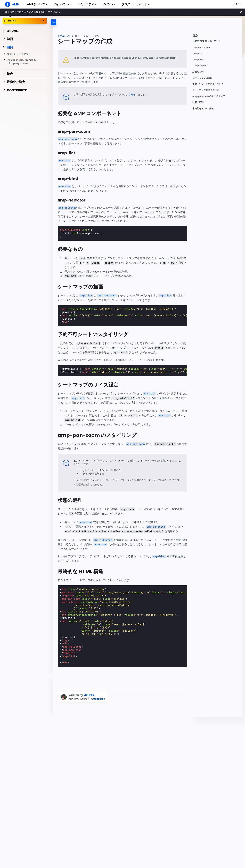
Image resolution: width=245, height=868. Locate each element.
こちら (132, 94)
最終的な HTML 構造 (203, 109)
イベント (109, 4)
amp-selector (201, 66)
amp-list (198, 53)
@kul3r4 (89, 695)
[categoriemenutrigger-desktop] (65, 22)
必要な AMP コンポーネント (206, 41)
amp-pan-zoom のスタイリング (209, 96)
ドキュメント (62, 4)
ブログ (126, 4)
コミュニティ (87, 4)
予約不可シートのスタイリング (208, 84)
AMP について (37, 4)
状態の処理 (198, 102)
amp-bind (199, 59)
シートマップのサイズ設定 (206, 90)
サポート (142, 4)
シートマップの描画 (202, 78)
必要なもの (198, 72)
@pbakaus (100, 699)
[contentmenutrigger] (216, 37)
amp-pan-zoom (202, 47)
